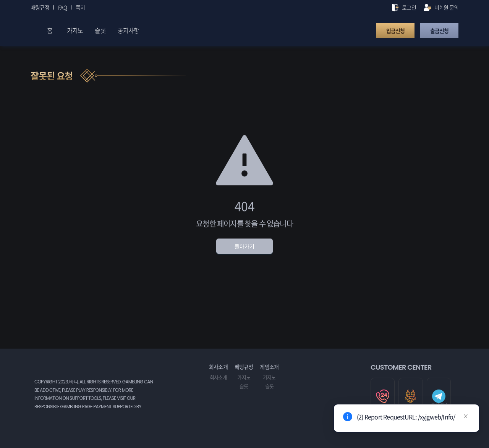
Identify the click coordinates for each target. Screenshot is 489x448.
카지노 (244, 377)
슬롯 (244, 386)
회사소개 (218, 377)
